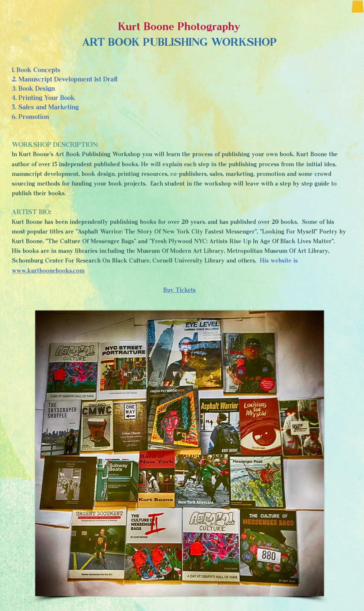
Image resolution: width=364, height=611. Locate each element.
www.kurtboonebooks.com (48, 270)
